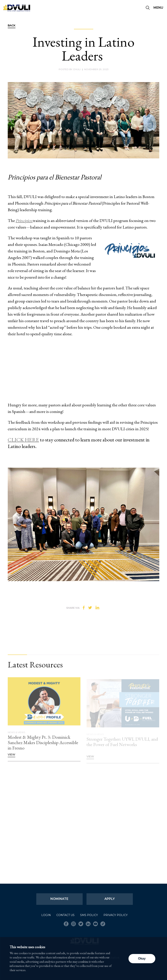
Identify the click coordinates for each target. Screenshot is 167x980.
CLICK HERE (23, 440)
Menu (158, 8)
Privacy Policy (116, 915)
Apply (110, 899)
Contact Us (65, 915)
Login (46, 915)
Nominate (59, 899)
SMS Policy (89, 915)
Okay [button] (142, 959)
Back (12, 26)
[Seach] (148, 8)
